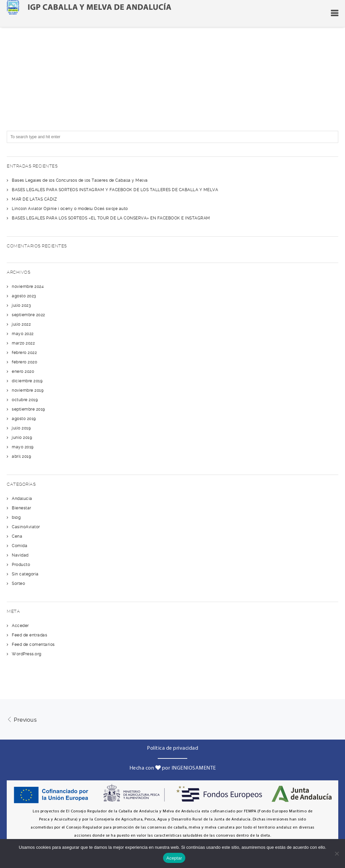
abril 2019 (21, 456)
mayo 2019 (23, 447)
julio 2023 (21, 305)
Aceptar (174, 858)
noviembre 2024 (28, 287)
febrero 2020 (24, 362)
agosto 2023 (24, 296)
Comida (20, 546)
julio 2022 (21, 324)
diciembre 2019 (27, 381)
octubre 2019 (25, 400)
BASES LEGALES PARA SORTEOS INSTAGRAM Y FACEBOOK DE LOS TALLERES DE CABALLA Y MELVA (115, 190)
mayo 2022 (23, 334)
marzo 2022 (23, 343)
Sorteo (18, 583)
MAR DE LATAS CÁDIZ (34, 199)
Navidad (20, 555)
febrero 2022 (24, 353)
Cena (17, 536)
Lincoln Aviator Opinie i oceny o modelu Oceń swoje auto (70, 209)
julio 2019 (21, 428)
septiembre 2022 (28, 315)
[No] (337, 854)
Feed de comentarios (33, 645)
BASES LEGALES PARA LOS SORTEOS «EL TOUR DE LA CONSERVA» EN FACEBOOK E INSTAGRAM (111, 218)
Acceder (20, 626)
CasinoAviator (26, 527)
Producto (21, 565)
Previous (22, 720)
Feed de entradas (29, 635)
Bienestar (22, 508)
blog (16, 517)
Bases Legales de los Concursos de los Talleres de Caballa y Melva (80, 180)
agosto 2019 (24, 419)
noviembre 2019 (28, 390)
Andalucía (22, 499)
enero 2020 (23, 371)
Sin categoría (25, 574)
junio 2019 (22, 438)
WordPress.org (27, 654)
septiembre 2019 (28, 409)
